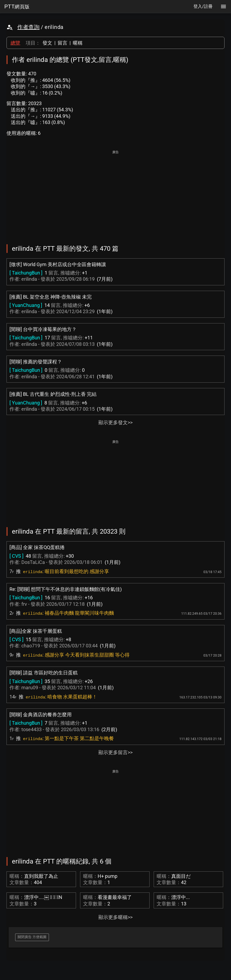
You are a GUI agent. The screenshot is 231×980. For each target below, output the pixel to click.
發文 (47, 43)
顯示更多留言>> (116, 752)
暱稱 (78, 43)
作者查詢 (28, 27)
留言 (62, 43)
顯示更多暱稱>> (116, 917)
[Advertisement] (116, 193)
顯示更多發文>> (116, 422)
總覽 (15, 43)
